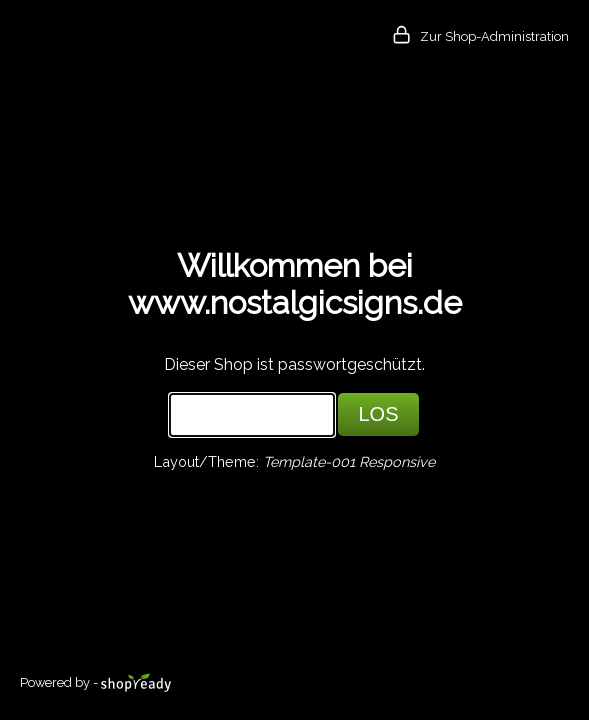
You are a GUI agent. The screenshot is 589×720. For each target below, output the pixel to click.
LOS (378, 414)
